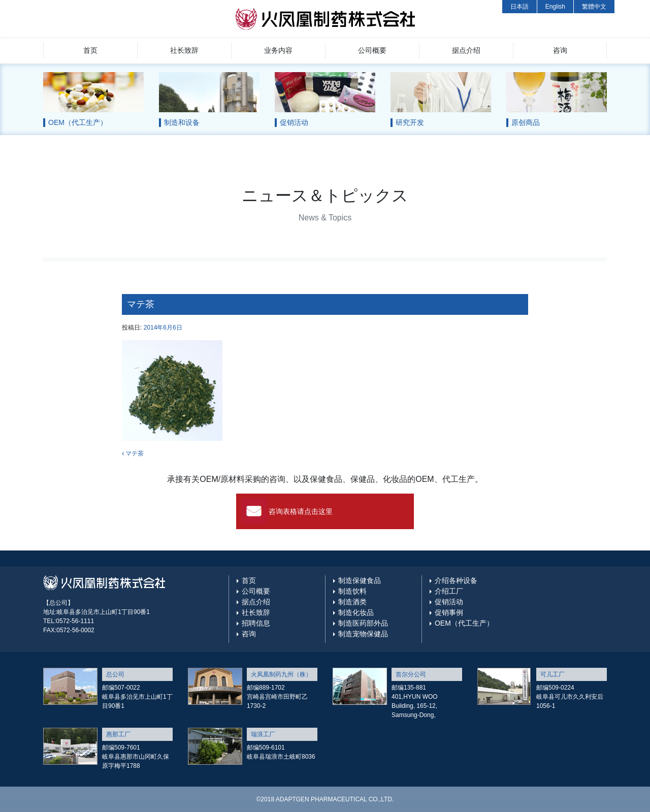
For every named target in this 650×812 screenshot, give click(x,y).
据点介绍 (466, 50)
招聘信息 (256, 623)
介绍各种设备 (456, 580)
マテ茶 (133, 453)
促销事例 (449, 612)
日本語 (519, 7)
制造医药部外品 (363, 623)
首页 (90, 50)
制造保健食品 (360, 580)
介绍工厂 (449, 591)
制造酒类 (352, 602)
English (555, 7)
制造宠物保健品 (363, 634)
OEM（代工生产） (464, 623)
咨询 (560, 50)
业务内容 (278, 50)
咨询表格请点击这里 (301, 511)
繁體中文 (594, 7)
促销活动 (449, 602)
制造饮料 (352, 591)
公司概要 (372, 50)
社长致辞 (184, 50)
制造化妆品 (356, 612)
